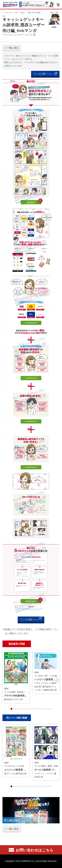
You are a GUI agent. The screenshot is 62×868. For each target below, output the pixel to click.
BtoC (22, 13)
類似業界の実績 (17, 644)
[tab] (11, 709)
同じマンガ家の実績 (17, 718)
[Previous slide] (5, 680)
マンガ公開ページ (45, 74)
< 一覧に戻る (12, 48)
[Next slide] (57, 680)
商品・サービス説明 (34, 13)
